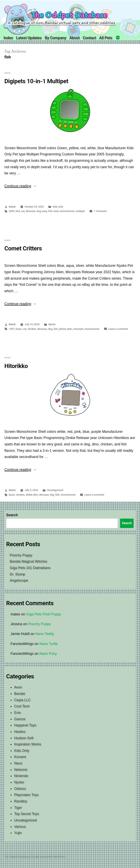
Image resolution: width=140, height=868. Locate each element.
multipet (80, 211)
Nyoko (52, 324)
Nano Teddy (45, 634)
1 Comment (100, 211)
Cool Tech (22, 706)
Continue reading (20, 186)
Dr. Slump (17, 574)
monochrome (67, 211)
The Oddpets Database (17, 857)
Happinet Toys (25, 725)
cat (23, 211)
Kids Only (58, 207)
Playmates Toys (26, 795)
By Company (56, 38)
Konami (20, 757)
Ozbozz (20, 789)
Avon (18, 687)
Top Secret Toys (26, 814)
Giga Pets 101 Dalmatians (30, 568)
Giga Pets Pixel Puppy (44, 614)
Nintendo (21, 776)
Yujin (18, 833)
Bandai (19, 694)
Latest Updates (29, 38)
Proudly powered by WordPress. (48, 857)
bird (18, 211)
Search (12, 515)
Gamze (20, 719)
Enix (17, 713)
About (74, 38)
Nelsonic (21, 770)
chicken (32, 329)
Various (20, 827)
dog (39, 211)
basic (19, 329)
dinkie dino (32, 495)
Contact (89, 38)
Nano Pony (48, 654)
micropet (78, 329)
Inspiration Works (28, 744)
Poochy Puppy (21, 555)
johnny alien (66, 329)
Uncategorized (55, 490)
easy (44, 211)
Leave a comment (118, 329)
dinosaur (31, 211)
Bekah (12, 207)
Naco (18, 763)
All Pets (106, 38)
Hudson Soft (24, 738)
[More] (118, 38)
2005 (12, 211)
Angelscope (19, 580)
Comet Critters (23, 248)
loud (56, 211)
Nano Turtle (49, 644)
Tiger (18, 808)
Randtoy (21, 801)
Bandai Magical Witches (28, 561)
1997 (12, 329)
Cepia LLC (22, 700)
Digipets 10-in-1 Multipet (36, 81)
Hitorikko (16, 366)
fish (50, 211)
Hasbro (20, 732)
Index (8, 38)
